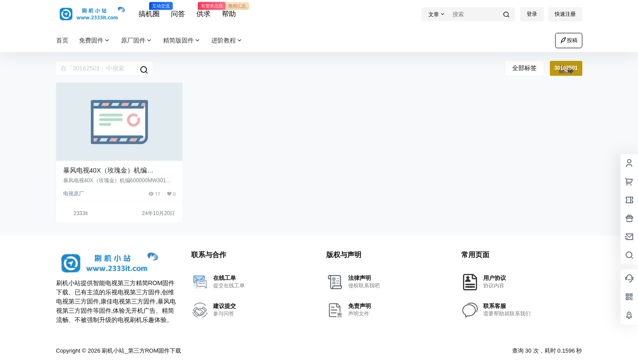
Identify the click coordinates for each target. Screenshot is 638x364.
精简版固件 (182, 41)
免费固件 (95, 41)
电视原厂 (74, 194)
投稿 (569, 40)
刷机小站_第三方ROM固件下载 (141, 351)
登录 (532, 14)
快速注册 (565, 14)
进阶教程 (227, 41)
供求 (203, 10)
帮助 (229, 10)
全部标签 (524, 68)
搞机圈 (149, 10)
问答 (178, 14)
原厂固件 (137, 41)
